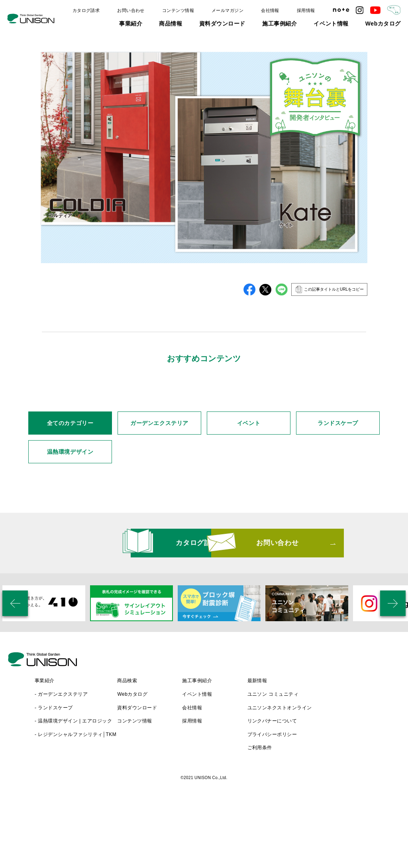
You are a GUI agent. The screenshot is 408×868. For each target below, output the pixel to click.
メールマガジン (228, 10)
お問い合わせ (131, 10)
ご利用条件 (331, 811)
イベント (249, 501)
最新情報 (328, 744)
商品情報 (171, 24)
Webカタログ (383, 24)
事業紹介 (131, 24)
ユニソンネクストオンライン (351, 771)
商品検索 (198, 744)
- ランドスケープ (125, 771)
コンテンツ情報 (178, 10)
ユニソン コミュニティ (344, 757)
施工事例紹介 (280, 24)
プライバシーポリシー (343, 797)
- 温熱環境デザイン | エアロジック (144, 784)
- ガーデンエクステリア (132, 757)
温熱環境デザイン (70, 530)
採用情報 (306, 10)
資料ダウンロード (222, 24)
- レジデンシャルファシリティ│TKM (146, 797)
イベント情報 (331, 24)
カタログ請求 (86, 10)
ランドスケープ (338, 501)
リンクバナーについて (343, 784)
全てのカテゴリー (70, 501)
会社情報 (270, 10)
